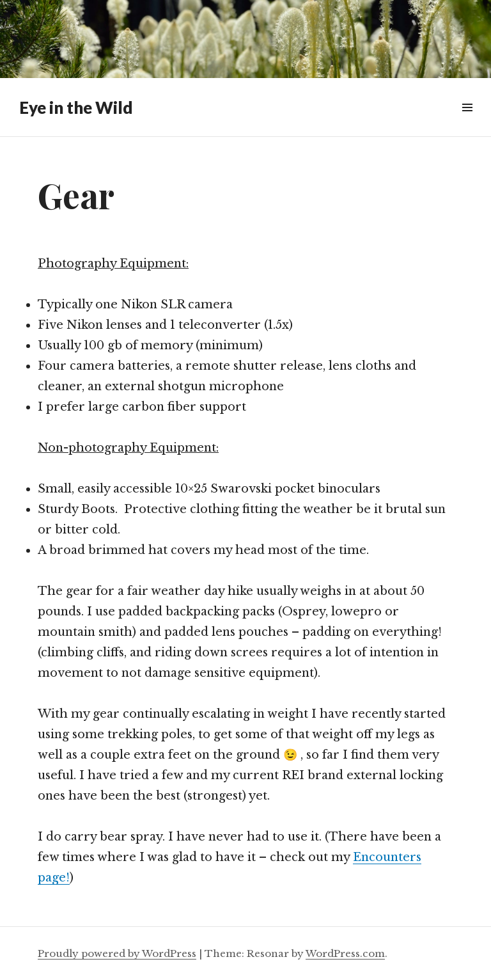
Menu (467, 122)
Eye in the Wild (76, 107)
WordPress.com (345, 953)
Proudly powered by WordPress (117, 953)
